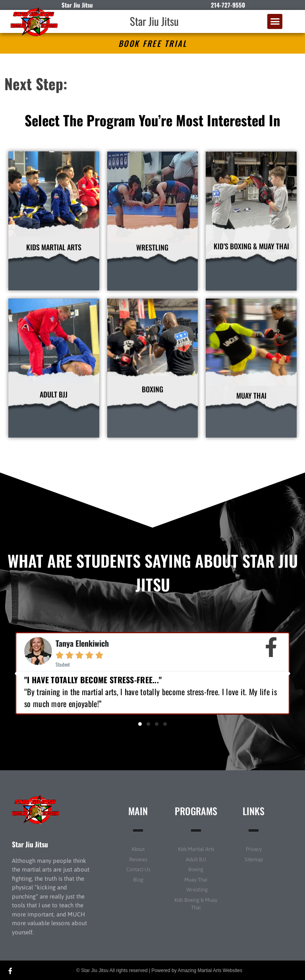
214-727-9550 (228, 5)
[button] (275, 21)
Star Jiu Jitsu (154, 21)
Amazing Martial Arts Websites (210, 970)
